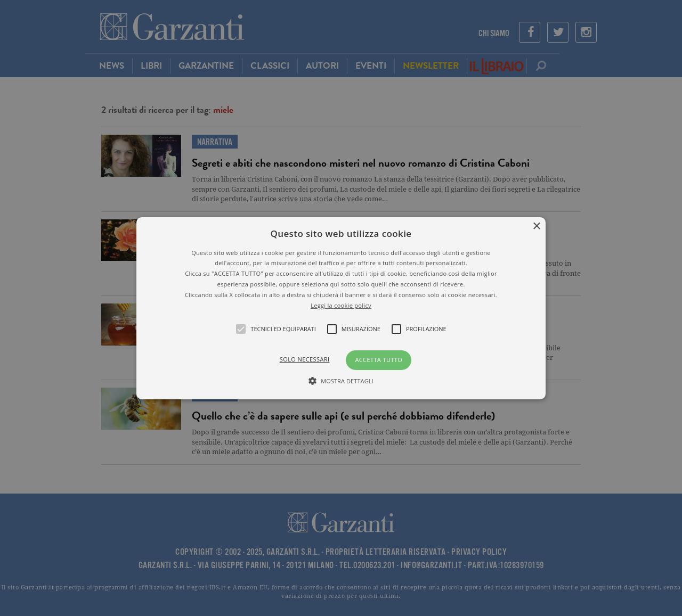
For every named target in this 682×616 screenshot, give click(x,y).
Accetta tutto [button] (379, 360)
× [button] (536, 226)
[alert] (341, 308)
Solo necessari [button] (305, 359)
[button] (341, 308)
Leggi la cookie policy (341, 305)
